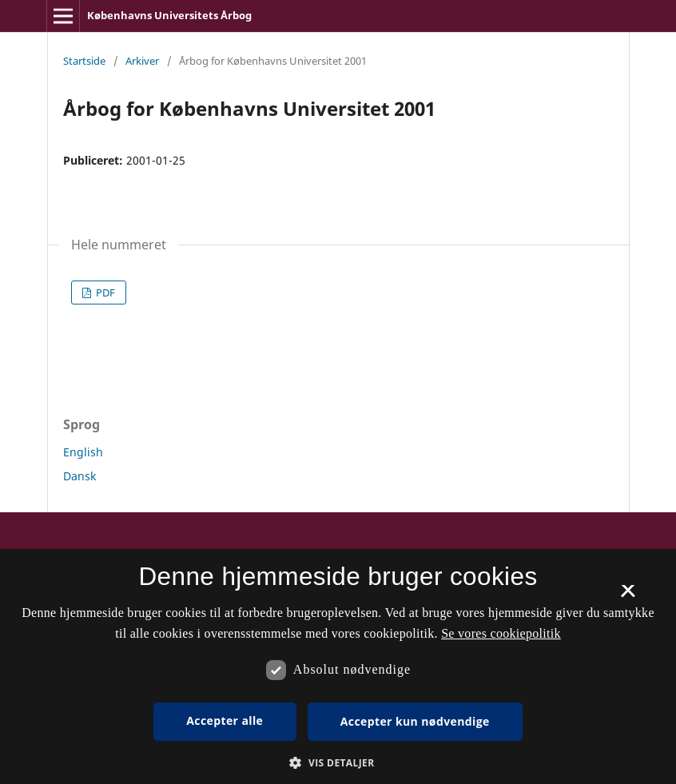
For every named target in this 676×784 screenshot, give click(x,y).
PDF (104, 293)
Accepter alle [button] (225, 720)
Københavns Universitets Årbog (169, 15)
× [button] (628, 596)
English (83, 452)
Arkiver (142, 61)
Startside (84, 61)
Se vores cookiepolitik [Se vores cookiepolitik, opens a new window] (501, 633)
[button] (338, 763)
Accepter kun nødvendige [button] (415, 721)
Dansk (80, 476)
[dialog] (338, 667)
